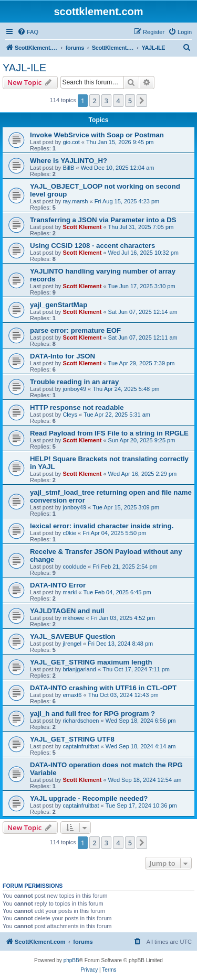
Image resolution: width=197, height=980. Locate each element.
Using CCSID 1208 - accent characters (92, 246)
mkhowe (73, 618)
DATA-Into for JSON (63, 356)
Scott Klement (82, 227)
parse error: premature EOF (75, 330)
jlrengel (72, 644)
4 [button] (118, 101)
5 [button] (130, 101)
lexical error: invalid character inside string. (102, 526)
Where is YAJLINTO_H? (69, 161)
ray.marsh (75, 201)
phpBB (71, 960)
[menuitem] (28, 32)
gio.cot (71, 142)
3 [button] (106, 101)
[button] (142, 101)
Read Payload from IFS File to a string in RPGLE (109, 433)
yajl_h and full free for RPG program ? (92, 714)
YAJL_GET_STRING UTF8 (72, 739)
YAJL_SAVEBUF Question (73, 636)
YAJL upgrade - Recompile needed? (89, 798)
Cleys (70, 415)
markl (70, 592)
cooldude (74, 567)
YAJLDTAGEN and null (67, 611)
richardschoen (81, 721)
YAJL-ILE (24, 68)
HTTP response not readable (77, 407)
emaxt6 (72, 695)
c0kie (69, 533)
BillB (68, 168)
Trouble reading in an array (74, 382)
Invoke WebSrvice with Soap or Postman (97, 135)
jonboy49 (74, 389)
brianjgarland (79, 669)
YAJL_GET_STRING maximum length (91, 662)
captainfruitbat (81, 746)
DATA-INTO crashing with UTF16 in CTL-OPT (103, 688)
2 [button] (94, 101)
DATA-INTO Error (58, 585)
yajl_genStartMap (59, 305)
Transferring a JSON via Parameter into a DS (103, 220)
